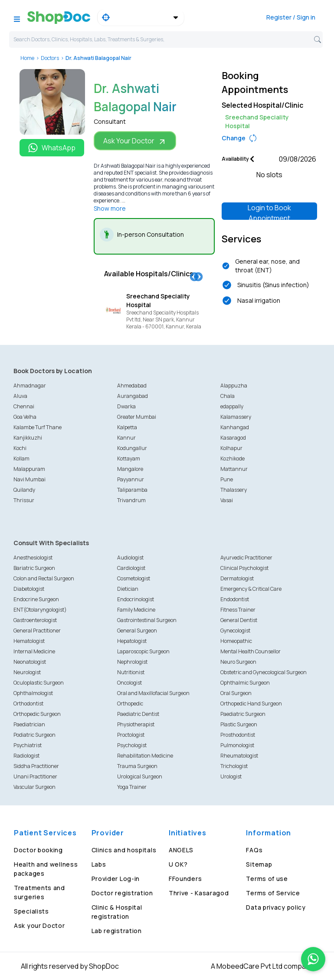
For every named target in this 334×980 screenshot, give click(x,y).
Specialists (31, 911)
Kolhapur (231, 448)
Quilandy (24, 490)
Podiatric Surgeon (34, 735)
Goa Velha (25, 417)
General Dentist (239, 620)
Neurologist (27, 672)
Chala (228, 396)
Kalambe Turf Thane (38, 427)
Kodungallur (132, 448)
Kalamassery (236, 417)
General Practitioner (37, 631)
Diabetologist (29, 589)
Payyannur (131, 479)
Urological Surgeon (140, 776)
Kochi (20, 448)
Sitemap (259, 864)
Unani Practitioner (35, 776)
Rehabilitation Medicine (145, 756)
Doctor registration (122, 893)
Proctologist (131, 735)
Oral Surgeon (236, 693)
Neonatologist (30, 662)
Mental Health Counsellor (250, 651)
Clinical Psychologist (244, 568)
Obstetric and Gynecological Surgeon (264, 672)
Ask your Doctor (39, 925)
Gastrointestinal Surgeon (147, 620)
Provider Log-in (116, 879)
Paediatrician (29, 724)
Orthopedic (130, 704)
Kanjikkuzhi (28, 438)
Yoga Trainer (132, 787)
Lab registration (117, 931)
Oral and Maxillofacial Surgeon (153, 693)
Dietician (128, 589)
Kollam (21, 459)
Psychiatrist (28, 745)
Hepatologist (132, 641)
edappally (232, 406)
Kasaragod (233, 438)
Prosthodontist (238, 735)
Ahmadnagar (30, 386)
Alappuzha (234, 386)
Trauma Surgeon (137, 766)
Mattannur (234, 469)
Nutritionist (131, 672)
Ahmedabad (132, 386)
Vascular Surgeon (34, 787)
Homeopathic (236, 641)
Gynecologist (235, 631)
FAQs (254, 850)
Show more (110, 208)
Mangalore (130, 469)
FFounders (185, 879)
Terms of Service (273, 893)
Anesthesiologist (33, 558)
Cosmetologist (134, 578)
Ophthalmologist (33, 693)
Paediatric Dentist (138, 714)
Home (27, 58)
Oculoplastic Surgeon (39, 683)
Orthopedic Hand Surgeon (251, 704)
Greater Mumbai (137, 417)
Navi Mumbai (29, 479)
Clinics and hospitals (124, 850)
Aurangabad (133, 396)
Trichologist (234, 766)
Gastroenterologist (35, 620)
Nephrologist (132, 662)
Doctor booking (38, 850)
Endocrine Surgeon (36, 599)
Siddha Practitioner (36, 766)
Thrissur (24, 500)
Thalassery (234, 490)
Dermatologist (237, 578)
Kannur (126, 438)
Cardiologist (131, 568)
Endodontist (235, 599)
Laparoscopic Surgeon (143, 651)
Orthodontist (28, 704)
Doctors (50, 58)
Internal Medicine (34, 651)
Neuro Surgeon (238, 662)
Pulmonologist (237, 745)
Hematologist (29, 641)
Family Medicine (136, 610)
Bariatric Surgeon (34, 568)
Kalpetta (127, 427)
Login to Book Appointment (269, 211)
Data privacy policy (276, 907)
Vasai (227, 500)
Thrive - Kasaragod (199, 893)
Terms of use (267, 879)
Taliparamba (132, 490)
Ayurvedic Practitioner (246, 558)
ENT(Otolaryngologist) (40, 610)
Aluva (20, 396)
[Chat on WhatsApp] (313, 959)
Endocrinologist (136, 599)
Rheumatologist (239, 756)
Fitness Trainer (238, 610)
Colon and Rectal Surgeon (44, 578)
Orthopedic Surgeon (37, 714)
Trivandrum (131, 500)
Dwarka (126, 406)
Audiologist (130, 558)
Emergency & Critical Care (251, 589)
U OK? (178, 864)
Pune (227, 479)
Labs (99, 864)
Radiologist (26, 756)
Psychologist (132, 745)
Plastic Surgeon (239, 724)
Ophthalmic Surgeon (245, 683)
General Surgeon (137, 631)
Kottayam (129, 459)
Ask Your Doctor (135, 141)
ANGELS (181, 850)
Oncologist (129, 683)
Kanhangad (235, 427)
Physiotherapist (136, 724)
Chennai (24, 406)
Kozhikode (232, 459)
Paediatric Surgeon (243, 714)
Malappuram (29, 469)
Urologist (231, 776)
